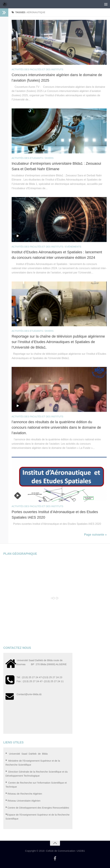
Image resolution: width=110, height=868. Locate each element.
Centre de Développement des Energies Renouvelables (38, 808)
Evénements (73, 247)
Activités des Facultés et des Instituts (37, 69)
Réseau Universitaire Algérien (24, 801)
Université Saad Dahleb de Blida (28, 754)
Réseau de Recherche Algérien (25, 794)
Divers (49, 158)
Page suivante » (95, 535)
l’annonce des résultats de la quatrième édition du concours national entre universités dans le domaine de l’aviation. (56, 427)
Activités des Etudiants (27, 158)
